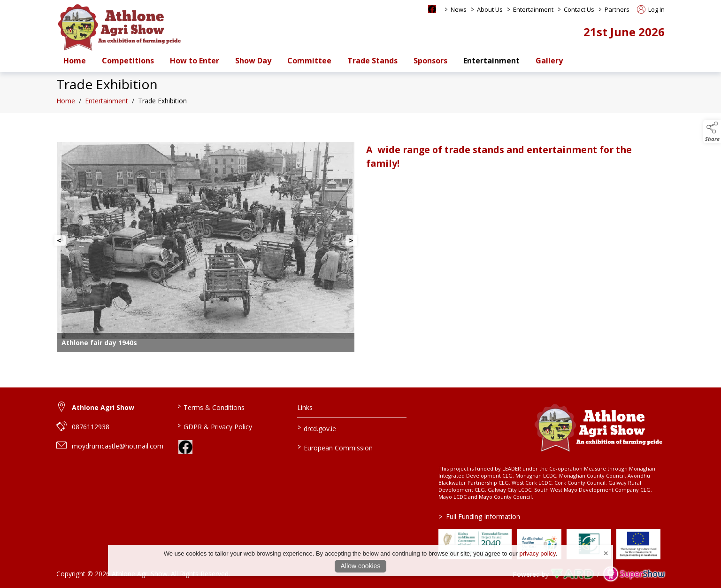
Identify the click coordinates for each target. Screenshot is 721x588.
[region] (360, 245)
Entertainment (533, 9)
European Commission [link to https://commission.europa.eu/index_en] (335, 447)
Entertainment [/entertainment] (491, 61)
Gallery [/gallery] (549, 61)
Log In (651, 9)
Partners (617, 9)
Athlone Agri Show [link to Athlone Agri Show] (103, 407)
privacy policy (538, 553)
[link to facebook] (185, 447)
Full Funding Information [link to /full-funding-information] (479, 516)
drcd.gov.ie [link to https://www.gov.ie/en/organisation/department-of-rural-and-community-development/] (317, 428)
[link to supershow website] (634, 574)
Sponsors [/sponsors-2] (430, 61)
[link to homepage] (120, 27)
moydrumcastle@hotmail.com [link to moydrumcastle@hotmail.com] (118, 446)
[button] (712, 132)
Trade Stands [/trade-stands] (372, 61)
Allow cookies (361, 566)
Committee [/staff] (309, 61)
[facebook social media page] (432, 9)
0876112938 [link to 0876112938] (91, 427)
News (459, 9)
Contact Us (579, 9)
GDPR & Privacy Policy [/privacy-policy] (214, 426)
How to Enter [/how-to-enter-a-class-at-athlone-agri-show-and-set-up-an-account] (195, 61)
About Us (490, 9)
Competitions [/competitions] (128, 61)
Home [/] (75, 61)
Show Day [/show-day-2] (253, 61)
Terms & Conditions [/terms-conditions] (211, 407)
